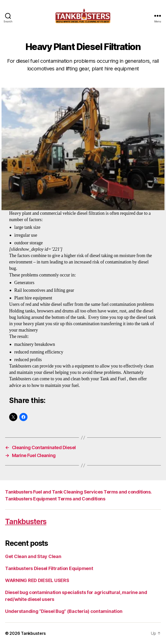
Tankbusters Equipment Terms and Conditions (55, 499)
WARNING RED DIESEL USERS (37, 580)
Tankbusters (26, 522)
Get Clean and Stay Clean (33, 556)
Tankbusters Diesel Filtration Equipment (49, 568)
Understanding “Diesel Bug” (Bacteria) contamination (64, 611)
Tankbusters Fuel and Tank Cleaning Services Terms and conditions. (78, 492)
